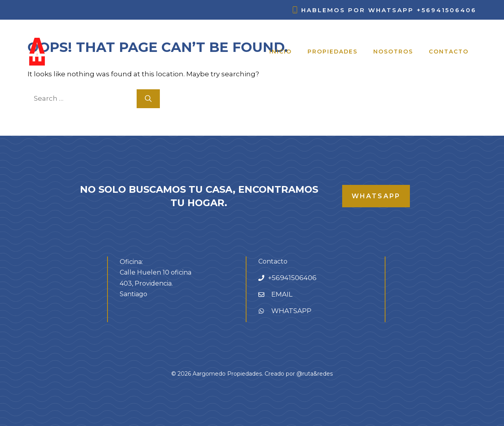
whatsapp (376, 196)
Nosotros (393, 52)
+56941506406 (447, 10)
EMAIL (282, 294)
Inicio (281, 52)
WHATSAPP (291, 311)
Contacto (449, 52)
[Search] (148, 99)
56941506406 (294, 278)
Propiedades (333, 52)
